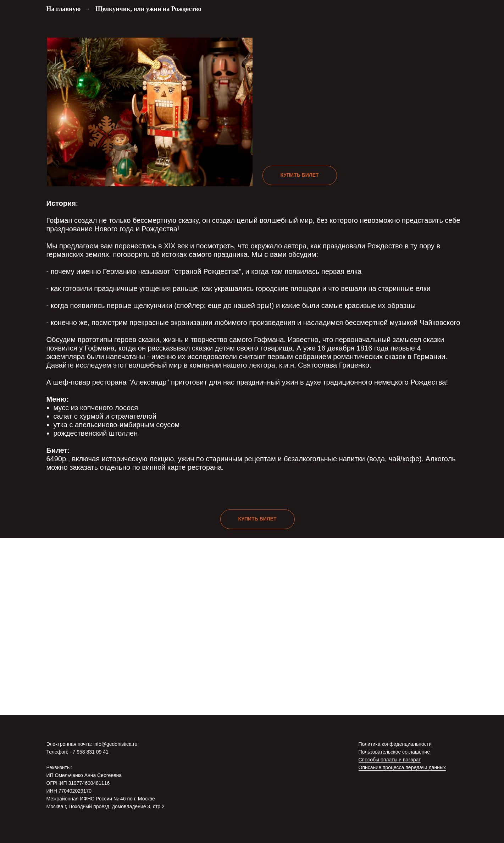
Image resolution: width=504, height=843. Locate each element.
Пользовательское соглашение (394, 752)
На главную (64, 9)
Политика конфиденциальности (395, 744)
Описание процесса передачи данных (402, 767)
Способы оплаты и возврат (390, 760)
